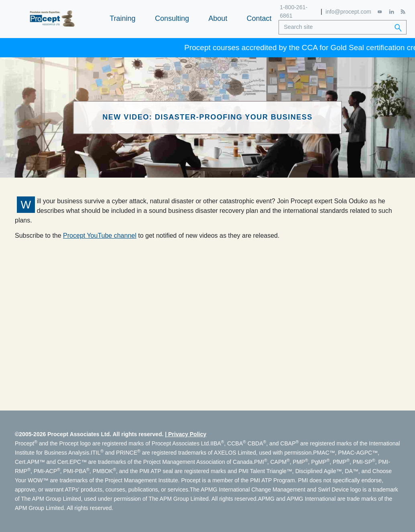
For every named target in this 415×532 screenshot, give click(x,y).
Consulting (172, 18)
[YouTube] (380, 12)
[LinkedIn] (391, 12)
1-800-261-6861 (294, 11)
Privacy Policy (187, 434)
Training (122, 18)
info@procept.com (348, 12)
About (218, 18)
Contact (259, 18)
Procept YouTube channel (100, 236)
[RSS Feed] (403, 12)
